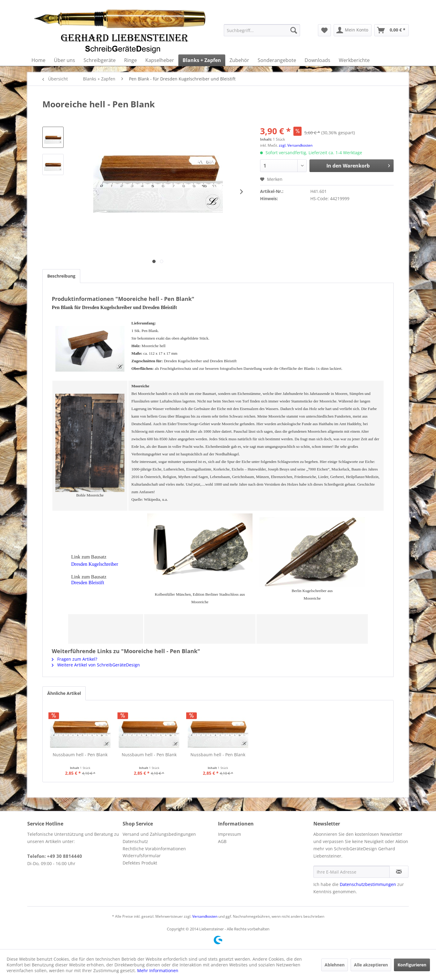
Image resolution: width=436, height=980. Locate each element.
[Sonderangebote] (277, 60)
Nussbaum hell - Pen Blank (80, 755)
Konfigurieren (412, 965)
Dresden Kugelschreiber (95, 564)
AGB (222, 841)
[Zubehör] (239, 60)
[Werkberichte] (354, 60)
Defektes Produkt (140, 863)
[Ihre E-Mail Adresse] (352, 872)
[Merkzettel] (324, 30)
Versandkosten (205, 916)
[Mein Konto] (353, 30)
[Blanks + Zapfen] (202, 60)
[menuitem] (262, 30)
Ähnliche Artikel (64, 693)
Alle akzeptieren (371, 965)
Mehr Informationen (158, 970)
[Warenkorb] (391, 30)
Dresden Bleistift (88, 583)
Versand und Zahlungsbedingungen (159, 834)
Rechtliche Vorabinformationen (154, 849)
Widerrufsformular (142, 856)
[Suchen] (294, 30)
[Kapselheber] (160, 60)
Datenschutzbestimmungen (368, 884)
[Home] (38, 60)
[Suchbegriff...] (262, 30)
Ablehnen (335, 965)
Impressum (230, 834)
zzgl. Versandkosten (296, 145)
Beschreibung (61, 276)
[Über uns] (64, 60)
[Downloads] (317, 60)
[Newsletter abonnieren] (399, 872)
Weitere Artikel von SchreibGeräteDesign (96, 665)
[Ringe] (130, 60)
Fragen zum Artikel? (74, 659)
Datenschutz (135, 841)
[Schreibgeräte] (100, 60)
